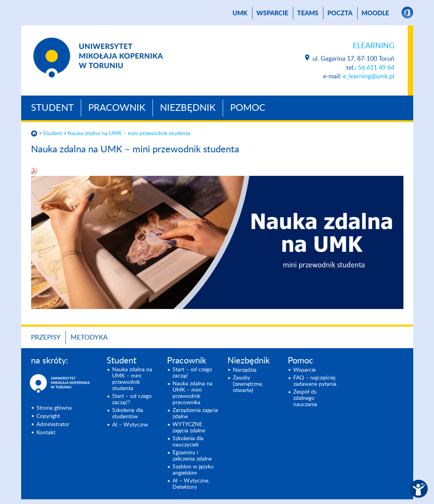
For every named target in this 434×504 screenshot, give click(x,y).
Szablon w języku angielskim (193, 470)
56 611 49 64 (376, 68)
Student (52, 108)
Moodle (375, 13)
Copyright (48, 416)
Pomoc (248, 108)
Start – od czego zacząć (192, 373)
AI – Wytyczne (130, 425)
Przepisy (46, 337)
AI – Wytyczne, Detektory (191, 484)
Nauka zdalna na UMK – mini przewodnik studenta (129, 134)
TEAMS (308, 13)
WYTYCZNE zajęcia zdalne (189, 428)
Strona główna (54, 408)
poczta (340, 13)
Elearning (374, 46)
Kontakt (46, 433)
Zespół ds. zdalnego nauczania (305, 398)
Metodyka (89, 337)
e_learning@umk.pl (369, 76)
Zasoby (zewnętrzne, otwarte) (248, 384)
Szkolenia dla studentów (128, 414)
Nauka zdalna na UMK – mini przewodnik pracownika (192, 393)
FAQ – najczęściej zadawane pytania (315, 381)
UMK (240, 13)
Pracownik (117, 108)
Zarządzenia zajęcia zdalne (195, 414)
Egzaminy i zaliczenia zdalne (192, 456)
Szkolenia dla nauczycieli (188, 442)
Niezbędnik (188, 108)
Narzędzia (245, 370)
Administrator (53, 425)
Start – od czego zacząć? (132, 399)
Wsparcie (272, 13)
